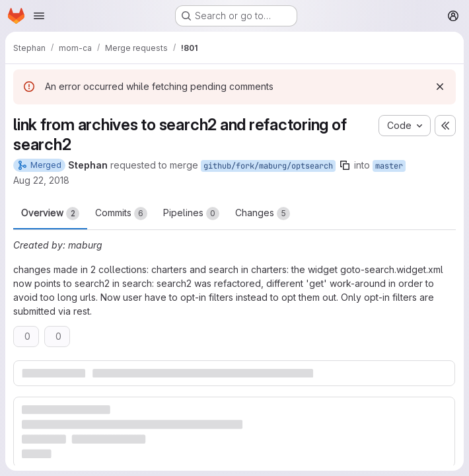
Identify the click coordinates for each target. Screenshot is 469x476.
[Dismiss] (440, 87)
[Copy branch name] (345, 165)
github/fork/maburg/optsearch (268, 166)
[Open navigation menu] (39, 16)
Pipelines (191, 214)
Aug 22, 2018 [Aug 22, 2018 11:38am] (41, 180)
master (389, 166)
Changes (263, 214)
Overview (50, 214)
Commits (121, 214)
